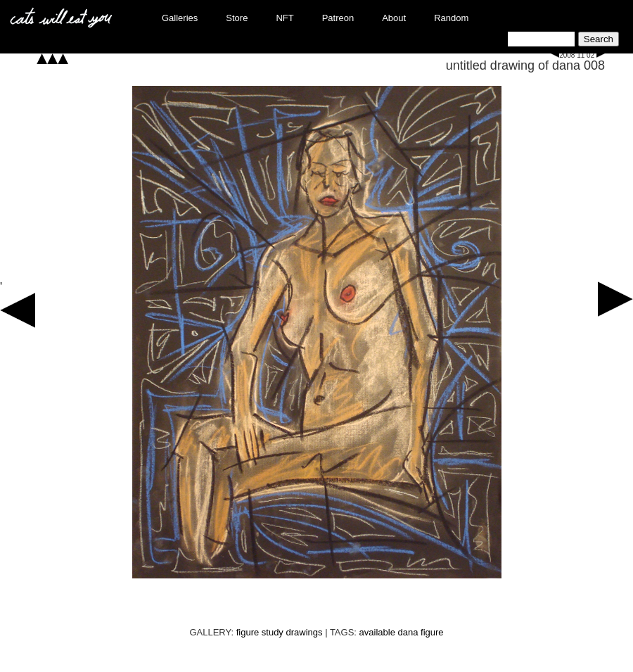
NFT (284, 18)
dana (408, 632)
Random (451, 18)
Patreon (338, 18)
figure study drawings (280, 632)
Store (237, 18)
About (394, 18)
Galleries (180, 18)
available (377, 632)
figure (432, 632)
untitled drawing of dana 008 (525, 65)
